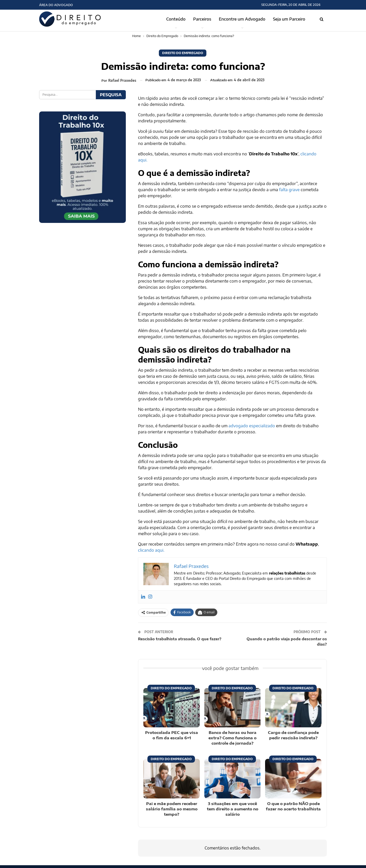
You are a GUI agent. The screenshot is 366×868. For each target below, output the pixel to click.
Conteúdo (176, 19)
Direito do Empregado (183, 53)
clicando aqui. (151, 550)
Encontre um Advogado (242, 19)
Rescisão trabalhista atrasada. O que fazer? (180, 639)
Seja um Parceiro (289, 19)
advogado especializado (252, 426)
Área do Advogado (56, 5)
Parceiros (202, 19)
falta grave (289, 190)
